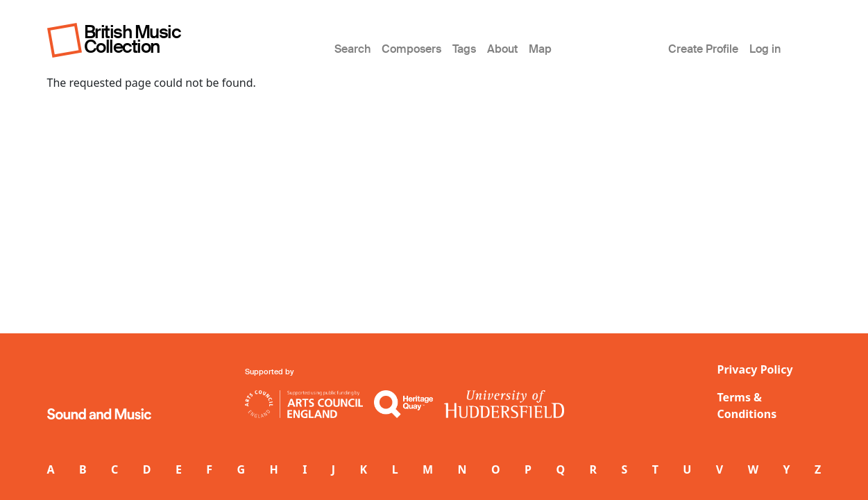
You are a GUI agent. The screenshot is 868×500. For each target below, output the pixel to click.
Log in (765, 49)
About (502, 49)
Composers (411, 49)
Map (540, 49)
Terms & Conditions (747, 406)
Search (352, 49)
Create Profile (703, 49)
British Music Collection (133, 39)
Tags (464, 49)
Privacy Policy (755, 369)
